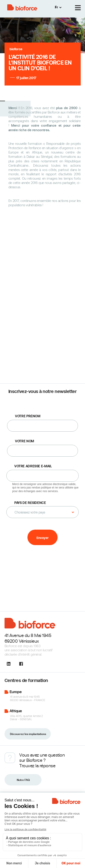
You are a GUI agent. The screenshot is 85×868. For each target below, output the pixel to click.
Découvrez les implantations (28, 734)
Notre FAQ (23, 780)
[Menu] (78, 8)
